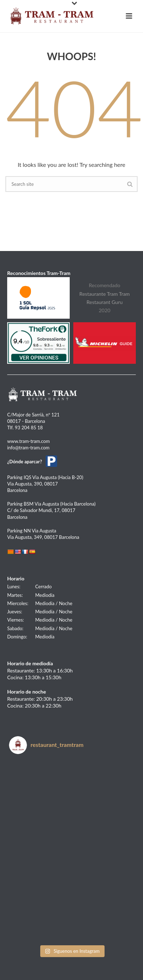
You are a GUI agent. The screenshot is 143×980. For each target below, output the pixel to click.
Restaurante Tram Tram (105, 294)
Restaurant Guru (105, 302)
